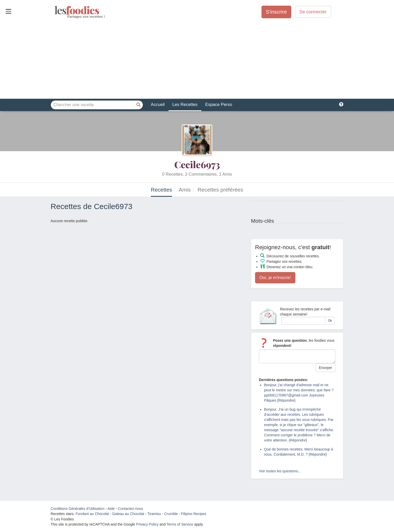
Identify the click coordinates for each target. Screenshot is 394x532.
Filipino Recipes (194, 514)
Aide (111, 509)
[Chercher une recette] (138, 105)
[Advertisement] (197, 59)
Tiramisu (154, 514)
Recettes (161, 190)
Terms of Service (180, 524)
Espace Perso (219, 105)
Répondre (286, 400)
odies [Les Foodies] (55, 10)
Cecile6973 (197, 164)
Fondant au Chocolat (92, 514)
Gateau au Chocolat (128, 514)
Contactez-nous (130, 509)
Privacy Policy (147, 524)
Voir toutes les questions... (280, 471)
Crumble (171, 514)
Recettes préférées (220, 190)
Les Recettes (185, 105)
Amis (185, 190)
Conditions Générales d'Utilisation (78, 509)
